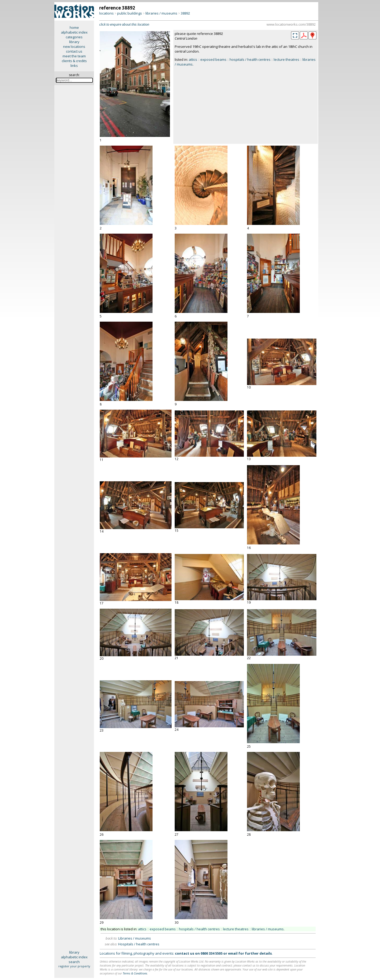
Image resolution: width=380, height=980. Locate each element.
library (74, 42)
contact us (74, 51)
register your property (74, 966)
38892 (185, 13)
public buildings (130, 13)
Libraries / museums (135, 938)
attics (193, 59)
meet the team (74, 56)
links (74, 66)
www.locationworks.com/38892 (291, 24)
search (74, 962)
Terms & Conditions (135, 973)
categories (74, 37)
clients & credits (74, 61)
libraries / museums (161, 13)
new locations (74, 47)
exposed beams (213, 59)
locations (106, 13)
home (74, 27)
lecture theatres (286, 59)
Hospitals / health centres (139, 944)
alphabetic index (74, 32)
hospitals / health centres (250, 59)
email (233, 953)
